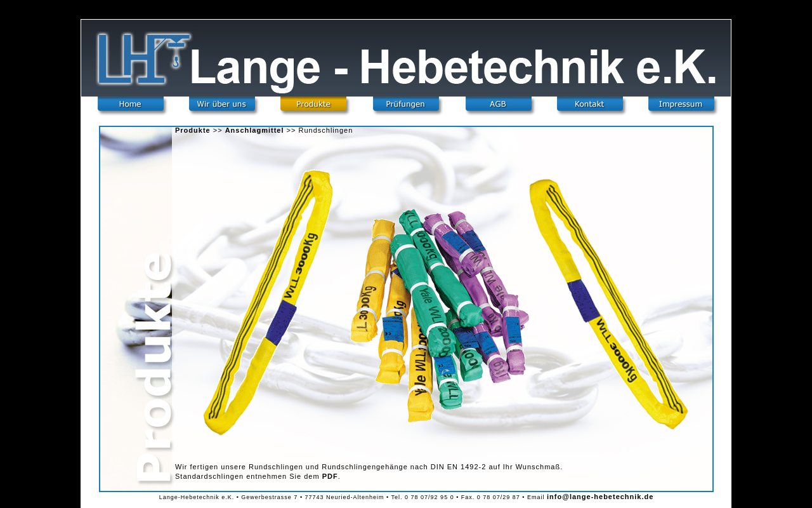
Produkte (193, 130)
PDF (330, 476)
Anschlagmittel (255, 130)
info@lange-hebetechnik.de (600, 497)
